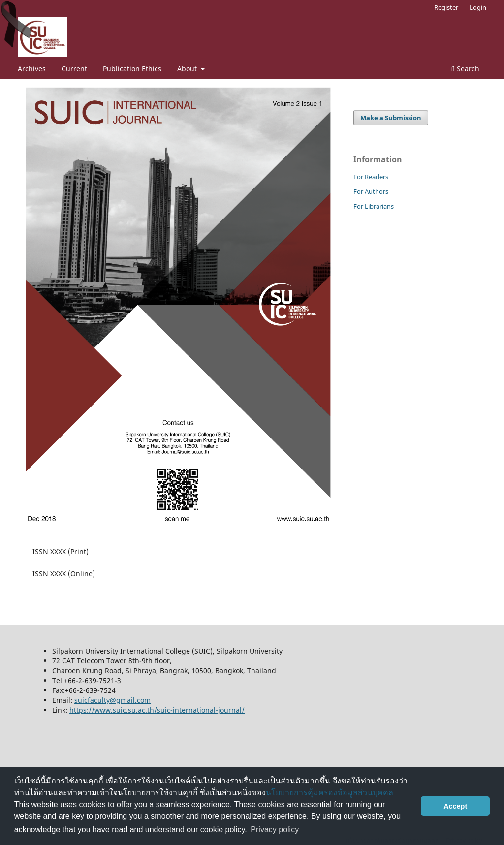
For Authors (371, 191)
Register (446, 7)
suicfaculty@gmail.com (112, 700)
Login (478, 7)
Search (465, 69)
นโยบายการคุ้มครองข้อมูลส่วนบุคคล (330, 793)
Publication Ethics (132, 69)
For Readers (371, 177)
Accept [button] (455, 806)
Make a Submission (391, 118)
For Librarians (374, 206)
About (188, 69)
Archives (32, 69)
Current (74, 69)
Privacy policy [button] (275, 829)
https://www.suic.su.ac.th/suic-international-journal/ (157, 710)
